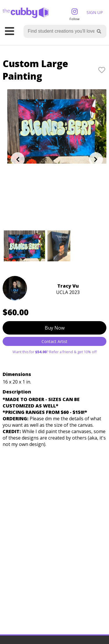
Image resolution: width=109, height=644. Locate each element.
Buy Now (55, 328)
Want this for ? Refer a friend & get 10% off (54, 352)
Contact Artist (54, 341)
